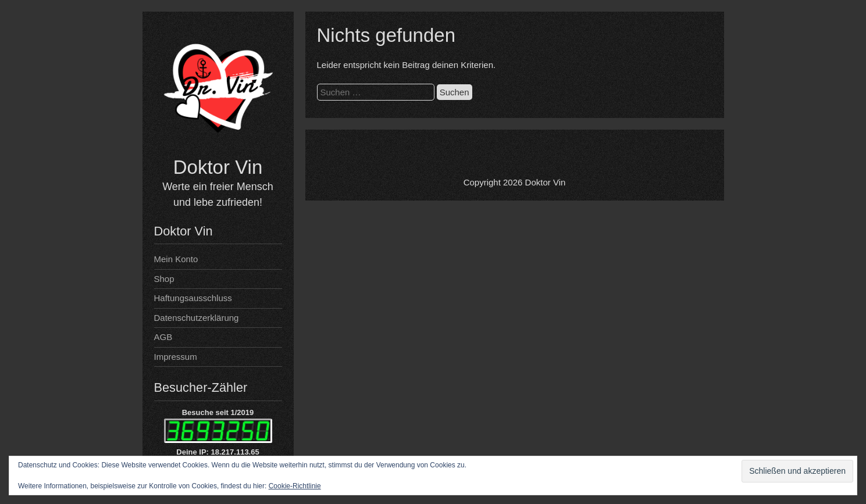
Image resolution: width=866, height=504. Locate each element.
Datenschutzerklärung (197, 318)
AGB (163, 337)
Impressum (176, 357)
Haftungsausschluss (193, 298)
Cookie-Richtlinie (295, 486)
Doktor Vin (218, 167)
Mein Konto (176, 259)
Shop (164, 279)
